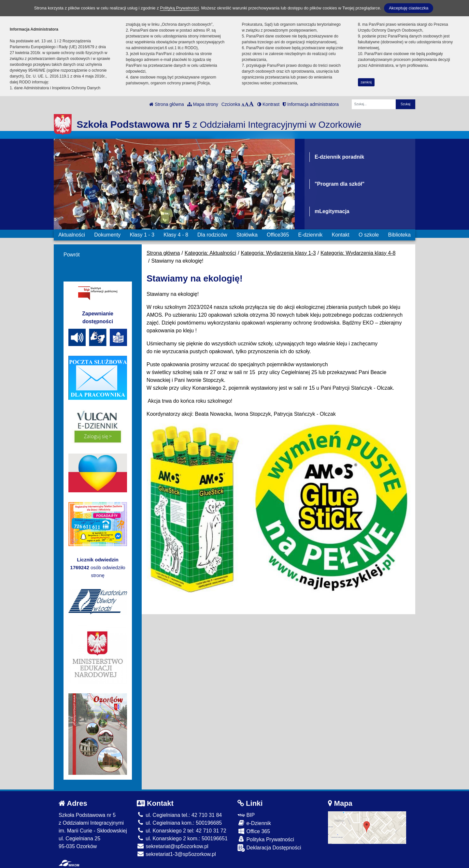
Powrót (72, 255)
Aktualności (72, 235)
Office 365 (254, 831)
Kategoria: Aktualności (210, 253)
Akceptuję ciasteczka (409, 8)
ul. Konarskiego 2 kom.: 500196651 (182, 839)
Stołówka (247, 235)
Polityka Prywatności (266, 839)
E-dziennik (311, 235)
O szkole (369, 235)
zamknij (366, 82)
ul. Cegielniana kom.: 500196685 (179, 823)
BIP (246, 815)
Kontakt (340, 235)
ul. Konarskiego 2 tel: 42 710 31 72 (182, 831)
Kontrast (268, 104)
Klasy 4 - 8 (176, 235)
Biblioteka (399, 235)
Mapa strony (203, 104)
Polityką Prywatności (179, 8)
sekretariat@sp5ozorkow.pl (173, 846)
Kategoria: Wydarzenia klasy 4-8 (358, 253)
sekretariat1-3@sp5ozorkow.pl (176, 854)
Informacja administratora (311, 104)
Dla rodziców (212, 235)
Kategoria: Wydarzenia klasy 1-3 (278, 253)
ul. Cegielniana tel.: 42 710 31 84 (179, 815)
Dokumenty (107, 235)
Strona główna (166, 104)
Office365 (278, 235)
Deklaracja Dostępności (269, 848)
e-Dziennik (254, 823)
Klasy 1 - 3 (142, 235)
